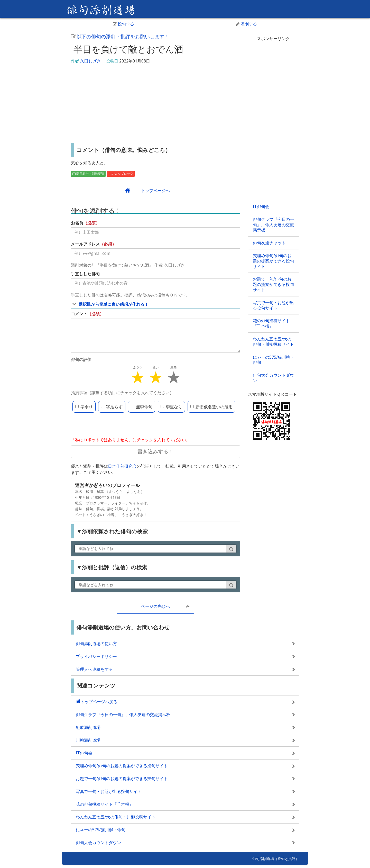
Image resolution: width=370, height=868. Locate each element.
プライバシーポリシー (96, 656)
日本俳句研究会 (122, 466)
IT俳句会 (261, 206)
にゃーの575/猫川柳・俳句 (274, 360)
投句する (123, 24)
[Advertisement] (156, 104)
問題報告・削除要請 (88, 174)
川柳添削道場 (88, 740)
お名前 (77, 223)
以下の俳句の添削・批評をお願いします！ (120, 36)
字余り (84, 407)
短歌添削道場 (88, 727)
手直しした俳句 (85, 274)
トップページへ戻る (99, 702)
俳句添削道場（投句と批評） (276, 859)
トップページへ (155, 191)
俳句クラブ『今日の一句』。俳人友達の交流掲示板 (273, 225)
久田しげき (90, 61)
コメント (79, 314)
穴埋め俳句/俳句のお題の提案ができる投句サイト (273, 261)
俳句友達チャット (269, 243)
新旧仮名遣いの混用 (211, 407)
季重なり (171, 407)
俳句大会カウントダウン (273, 378)
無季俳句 (142, 407)
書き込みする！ (155, 451)
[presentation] (110, 425)
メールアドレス (85, 244)
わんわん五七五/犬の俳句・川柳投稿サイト (273, 342)
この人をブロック (121, 174)
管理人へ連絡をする (94, 669)
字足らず (112, 407)
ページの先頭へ (155, 606)
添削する (247, 24)
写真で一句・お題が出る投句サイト (273, 305)
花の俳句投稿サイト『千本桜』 (271, 323)
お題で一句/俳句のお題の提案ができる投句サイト (273, 284)
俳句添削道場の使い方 (96, 644)
